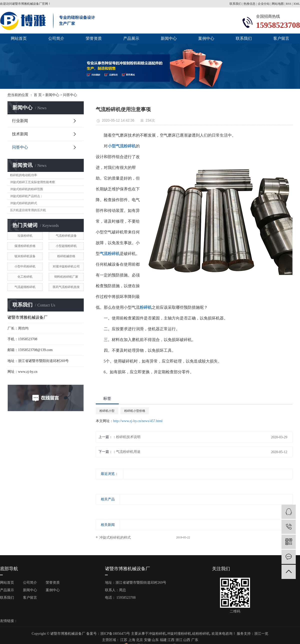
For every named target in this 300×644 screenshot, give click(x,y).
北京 (139, 640)
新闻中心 (169, 38)
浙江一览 (261, 634)
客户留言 (281, 38)
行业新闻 (20, 121)
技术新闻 (20, 134)
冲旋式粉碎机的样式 (23, 203)
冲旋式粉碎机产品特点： (26, 196)
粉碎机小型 (107, 411)
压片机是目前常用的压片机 (28, 210)
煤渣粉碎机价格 (25, 246)
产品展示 (131, 38)
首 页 (38, 95)
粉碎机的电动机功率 (23, 175)
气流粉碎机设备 (66, 236)
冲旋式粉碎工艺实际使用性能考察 (32, 182)
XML (297, 4)
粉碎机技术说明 (128, 437)
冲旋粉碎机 (157, 634)
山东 (155, 640)
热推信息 (249, 4)
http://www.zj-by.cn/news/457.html (138, 421)
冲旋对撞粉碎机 (179, 634)
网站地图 (278, 4)
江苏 (124, 640)
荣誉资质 (94, 38)
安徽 (147, 640)
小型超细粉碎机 (66, 246)
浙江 (179, 640)
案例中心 (206, 38)
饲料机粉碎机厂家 (66, 277)
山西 (187, 640)
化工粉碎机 (25, 277)
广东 (195, 640)
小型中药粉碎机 (25, 266)
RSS (289, 4)
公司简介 (56, 38)
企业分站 (264, 4)
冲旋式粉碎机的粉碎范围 (26, 189)
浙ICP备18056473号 (115, 634)
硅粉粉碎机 (201, 634)
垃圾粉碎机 (25, 236)
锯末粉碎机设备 (25, 256)
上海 (132, 640)
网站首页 (19, 38)
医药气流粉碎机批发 (66, 287)
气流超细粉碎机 (25, 287)
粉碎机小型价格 (135, 411)
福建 (163, 640)
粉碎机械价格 (66, 256)
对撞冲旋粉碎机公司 (66, 266)
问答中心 (70, 95)
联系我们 (236, 4)
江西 (171, 640)
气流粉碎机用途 (128, 452)
